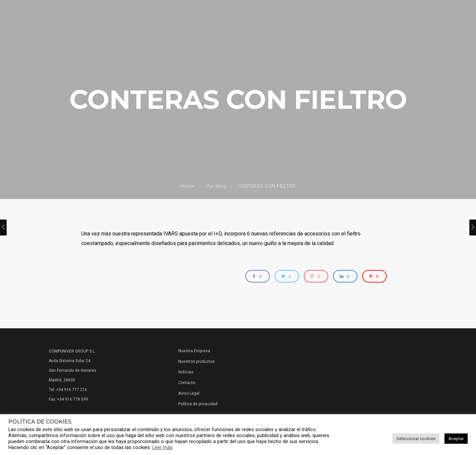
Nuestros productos (197, 361)
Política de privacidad (198, 404)
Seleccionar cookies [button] (416, 439)
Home (188, 186)
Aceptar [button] (456, 439)
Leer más (162, 447)
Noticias (186, 372)
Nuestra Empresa (194, 351)
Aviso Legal (189, 393)
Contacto (187, 383)
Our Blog (216, 186)
